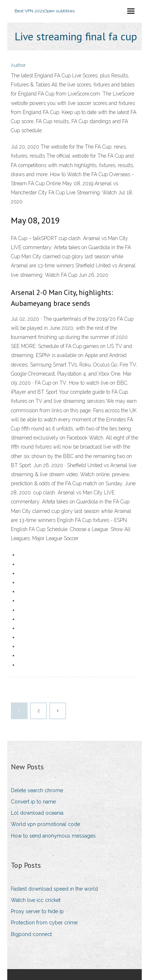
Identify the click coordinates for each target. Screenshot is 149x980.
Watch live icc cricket (36, 900)
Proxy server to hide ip (37, 911)
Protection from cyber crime (44, 923)
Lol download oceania (37, 813)
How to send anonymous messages (53, 836)
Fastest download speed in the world (54, 889)
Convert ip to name (33, 802)
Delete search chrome (37, 790)
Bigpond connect (31, 934)
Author (18, 65)
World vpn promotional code (45, 824)
